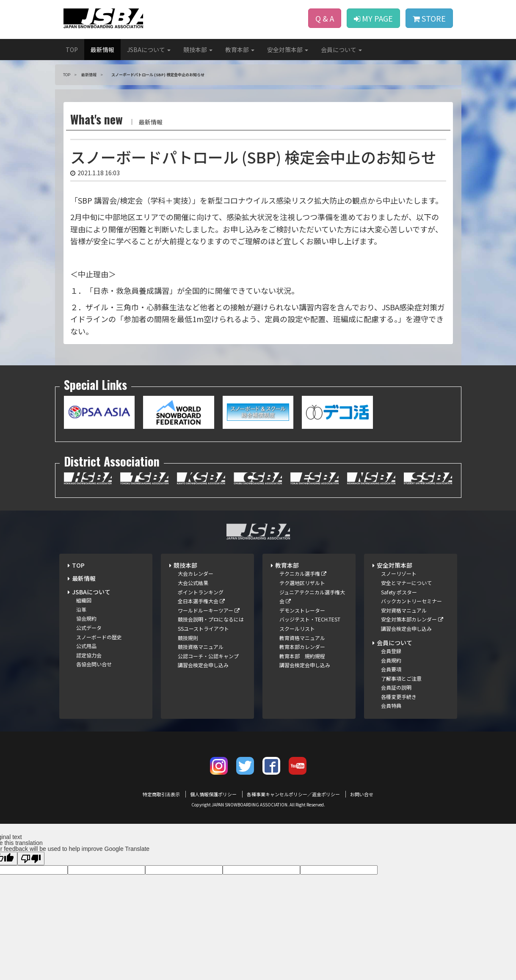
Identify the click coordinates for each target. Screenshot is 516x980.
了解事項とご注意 (401, 678)
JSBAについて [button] (149, 50)
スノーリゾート (399, 573)
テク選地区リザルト (302, 583)
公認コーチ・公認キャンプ (208, 656)
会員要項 (391, 669)
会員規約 (391, 660)
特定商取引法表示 (161, 794)
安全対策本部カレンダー (412, 619)
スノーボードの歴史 (99, 637)
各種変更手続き (399, 697)
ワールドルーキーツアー (209, 610)
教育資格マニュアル (302, 638)
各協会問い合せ (94, 664)
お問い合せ (362, 794)
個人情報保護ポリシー (213, 794)
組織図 (84, 600)
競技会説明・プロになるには (211, 619)
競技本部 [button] (198, 50)
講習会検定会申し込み (203, 665)
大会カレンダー (196, 573)
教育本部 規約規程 (302, 656)
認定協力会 (89, 655)
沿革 (81, 609)
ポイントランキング (201, 592)
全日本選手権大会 (201, 601)
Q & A (325, 18)
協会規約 (86, 618)
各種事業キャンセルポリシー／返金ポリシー (293, 794)
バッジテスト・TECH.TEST (310, 619)
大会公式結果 (193, 583)
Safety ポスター (399, 592)
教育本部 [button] (240, 50)
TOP (72, 50)
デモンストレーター (302, 610)
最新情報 (102, 50)
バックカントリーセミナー (411, 601)
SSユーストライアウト (203, 628)
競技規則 (188, 638)
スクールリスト (297, 628)
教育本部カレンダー (302, 647)
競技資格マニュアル (201, 647)
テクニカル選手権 (303, 573)
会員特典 (391, 705)
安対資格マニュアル (404, 610)
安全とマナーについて (406, 583)
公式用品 (86, 646)
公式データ (89, 628)
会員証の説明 (396, 687)
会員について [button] (341, 50)
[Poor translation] (31, 859)
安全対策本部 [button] (288, 50)
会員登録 (391, 651)
